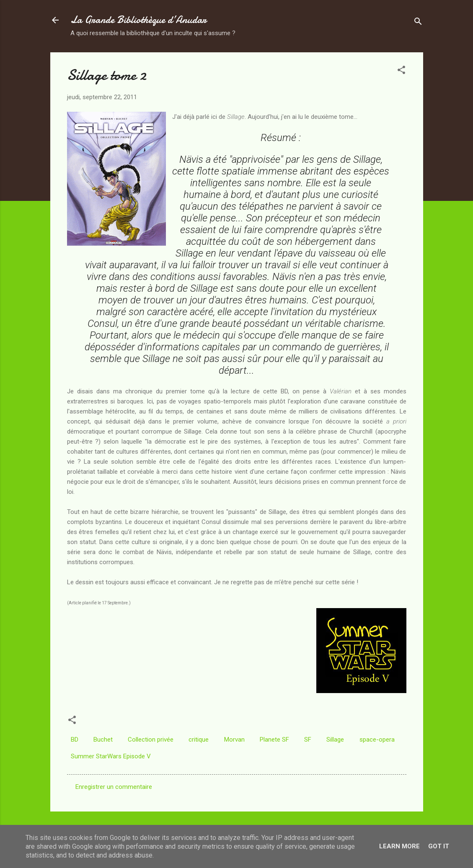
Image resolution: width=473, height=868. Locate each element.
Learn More (399, 846)
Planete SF (274, 740)
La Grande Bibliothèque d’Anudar (138, 20)
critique (199, 740)
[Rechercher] (418, 23)
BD (75, 740)
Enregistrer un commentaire (114, 787)
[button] (401, 71)
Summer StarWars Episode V (111, 756)
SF (308, 740)
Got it (439, 846)
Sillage (335, 740)
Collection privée (151, 740)
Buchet (103, 740)
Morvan (234, 740)
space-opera (377, 740)
